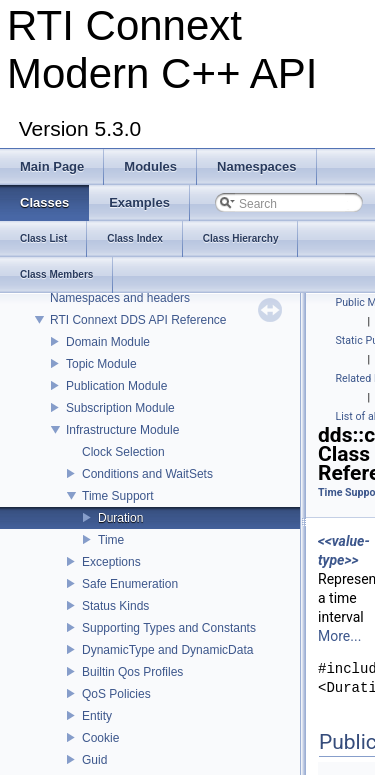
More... (339, 636)
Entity (97, 716)
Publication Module (116, 386)
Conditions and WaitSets (147, 474)
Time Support (118, 496)
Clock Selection (123, 452)
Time (111, 540)
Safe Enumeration (130, 584)
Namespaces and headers (120, 298)
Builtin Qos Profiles (132, 672)
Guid (94, 760)
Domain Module (108, 342)
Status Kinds (115, 606)
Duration (120, 518)
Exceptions (111, 562)
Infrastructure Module (122, 430)
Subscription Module (120, 408)
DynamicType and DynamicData (167, 650)
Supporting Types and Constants (169, 628)
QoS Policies (116, 694)
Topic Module (101, 364)
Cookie (100, 738)
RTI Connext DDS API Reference (138, 320)
